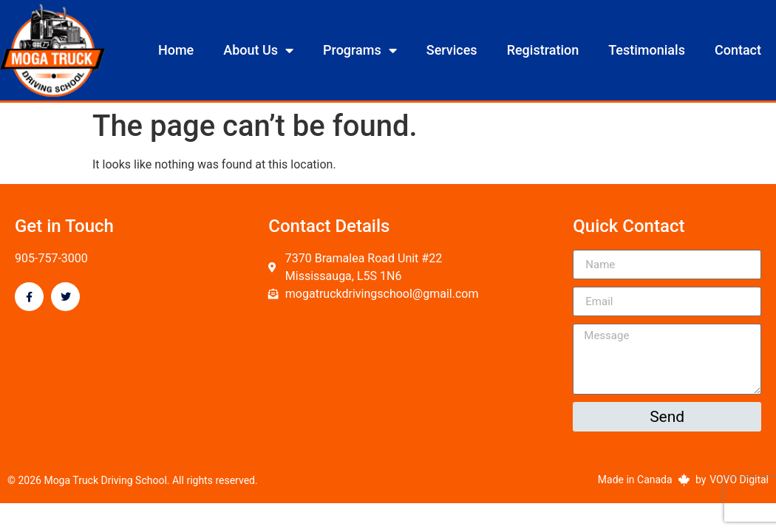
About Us (258, 50)
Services (452, 50)
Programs (360, 50)
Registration (543, 50)
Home (176, 50)
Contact (738, 50)
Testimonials (647, 50)
